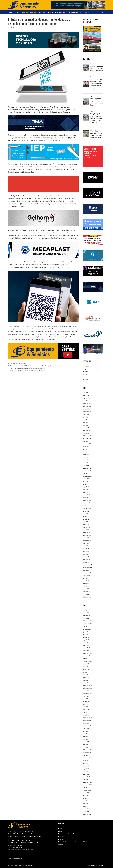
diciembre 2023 (87, 468)
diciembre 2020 (87, 565)
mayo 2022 (86, 519)
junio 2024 (86, 452)
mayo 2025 (86, 422)
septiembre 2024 (87, 444)
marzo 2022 (86, 524)
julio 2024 (86, 449)
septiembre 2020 (87, 573)
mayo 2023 (86, 487)
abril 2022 (86, 522)
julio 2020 (86, 578)
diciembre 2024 (87, 436)
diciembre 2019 (87, 597)
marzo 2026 (86, 396)
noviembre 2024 (87, 439)
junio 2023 (86, 484)
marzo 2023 (86, 492)
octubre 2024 (86, 441)
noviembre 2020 (87, 567)
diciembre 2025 (87, 404)
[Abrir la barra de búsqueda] (103, 12)
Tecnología (55, 366)
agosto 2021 (86, 543)
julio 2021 (85, 546)
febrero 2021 (86, 559)
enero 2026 (86, 401)
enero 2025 (86, 433)
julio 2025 (86, 417)
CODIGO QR (26, 366)
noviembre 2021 (87, 535)
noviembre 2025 (87, 406)
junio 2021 (86, 549)
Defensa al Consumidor (15, 859)
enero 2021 (86, 562)
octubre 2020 (86, 570)
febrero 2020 (86, 592)
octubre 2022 (86, 506)
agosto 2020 (86, 576)
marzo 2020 (86, 589)
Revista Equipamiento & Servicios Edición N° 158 (69, 12)
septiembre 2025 (87, 412)
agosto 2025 (86, 414)
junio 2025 (86, 420)
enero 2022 (86, 530)
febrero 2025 (86, 431)
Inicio (11, 12)
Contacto (88, 12)
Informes (50, 12)
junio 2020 (86, 581)
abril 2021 (85, 554)
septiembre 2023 (87, 476)
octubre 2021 (86, 538)
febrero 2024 (86, 463)
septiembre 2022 (87, 508)
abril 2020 (86, 586)
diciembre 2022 (87, 500)
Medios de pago (42, 366)
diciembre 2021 (87, 533)
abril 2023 (86, 490)
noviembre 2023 (87, 471)
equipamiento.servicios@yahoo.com (23, 850)
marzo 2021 (86, 557)
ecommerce (34, 366)
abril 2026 (86, 393)
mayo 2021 (86, 551)
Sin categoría (86, 380)
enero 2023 (86, 498)
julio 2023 (86, 482)
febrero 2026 (86, 398)
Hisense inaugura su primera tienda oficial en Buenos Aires (27, 370)
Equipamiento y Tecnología (29, 12)
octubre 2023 (86, 473)
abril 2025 (86, 425)
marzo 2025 (86, 428)
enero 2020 (86, 594)
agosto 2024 (86, 447)
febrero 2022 (86, 527)
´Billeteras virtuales (15, 366)
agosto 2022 (86, 511)
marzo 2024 (86, 460)
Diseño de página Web (92, 865)
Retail (17, 12)
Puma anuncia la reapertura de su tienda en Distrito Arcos (27, 368)
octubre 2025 (86, 409)
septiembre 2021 (87, 541)
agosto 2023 (86, 479)
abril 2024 (86, 457)
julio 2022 (86, 514)
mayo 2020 (86, 584)
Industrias (42, 12)
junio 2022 (86, 516)
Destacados (86, 366)
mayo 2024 (86, 455)
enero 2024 (86, 465)
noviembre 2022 (87, 503)
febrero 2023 (86, 495)
